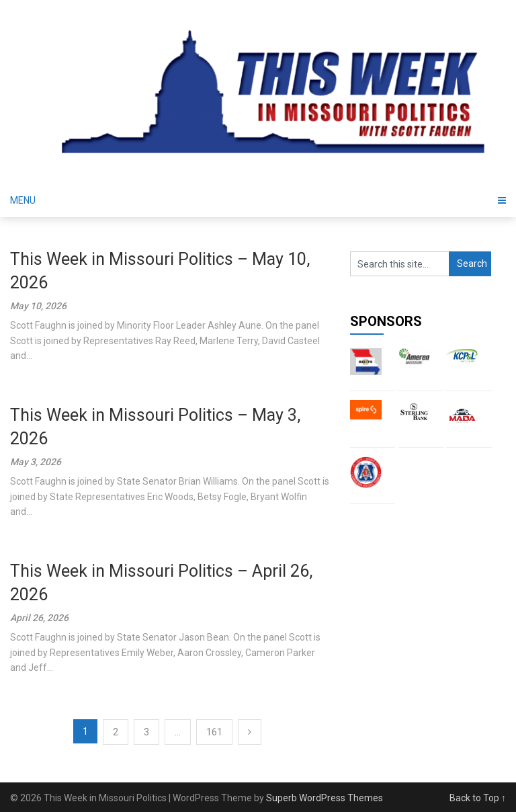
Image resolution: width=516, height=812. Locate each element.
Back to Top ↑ (478, 798)
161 (214, 732)
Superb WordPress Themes (325, 798)
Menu (23, 200)
